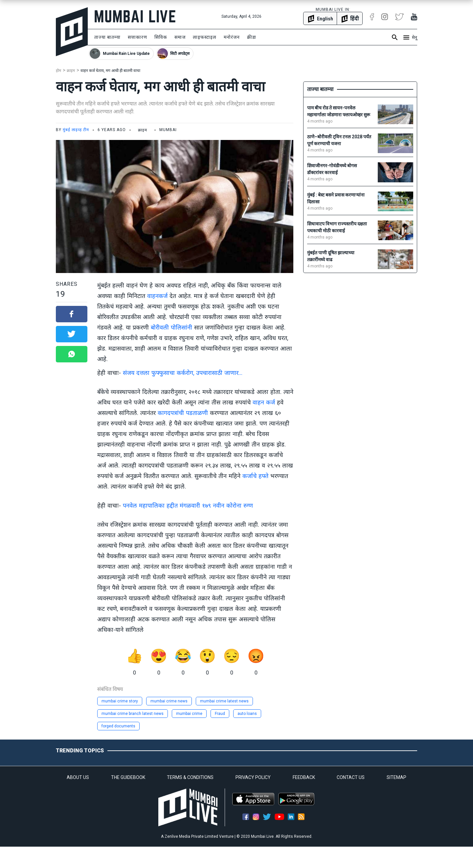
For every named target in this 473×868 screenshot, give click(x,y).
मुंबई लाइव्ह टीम (76, 130)
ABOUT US (78, 777)
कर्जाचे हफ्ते (255, 476)
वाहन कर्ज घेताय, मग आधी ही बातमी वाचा (110, 71)
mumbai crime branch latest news (133, 714)
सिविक (161, 37)
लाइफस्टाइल (205, 37)
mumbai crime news (169, 701)
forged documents (118, 726)
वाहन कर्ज (264, 402)
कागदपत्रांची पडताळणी (183, 413)
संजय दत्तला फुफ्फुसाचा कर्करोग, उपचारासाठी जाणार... (183, 373)
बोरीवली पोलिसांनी (171, 327)
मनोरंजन (232, 37)
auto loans (247, 714)
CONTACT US (351, 777)
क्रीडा (252, 37)
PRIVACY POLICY (253, 777)
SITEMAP (396, 777)
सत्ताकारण (137, 37)
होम (58, 71)
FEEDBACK (304, 777)
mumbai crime (189, 714)
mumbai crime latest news (224, 701)
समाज (180, 37)
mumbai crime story (120, 701)
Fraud (220, 714)
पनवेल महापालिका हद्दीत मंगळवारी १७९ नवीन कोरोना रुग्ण (188, 505)
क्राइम (71, 71)
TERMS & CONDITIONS (190, 777)
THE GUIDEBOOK (128, 777)
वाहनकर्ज (158, 296)
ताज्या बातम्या (107, 37)
